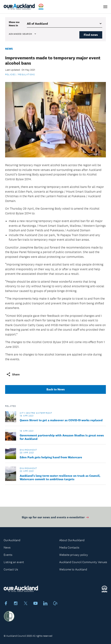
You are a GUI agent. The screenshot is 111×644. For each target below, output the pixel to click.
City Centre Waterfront (36, 413)
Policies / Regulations (20, 74)
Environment (28, 450)
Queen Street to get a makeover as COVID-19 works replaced (61, 420)
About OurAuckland (72, 540)
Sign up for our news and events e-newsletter (55, 518)
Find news (91, 35)
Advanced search (23, 34)
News (9, 49)
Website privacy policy (74, 555)
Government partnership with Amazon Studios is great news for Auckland (62, 437)
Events (8, 555)
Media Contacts (69, 548)
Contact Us (11, 569)
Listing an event (14, 562)
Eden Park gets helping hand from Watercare (51, 457)
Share (13, 374)
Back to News (56, 389)
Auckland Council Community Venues (83, 562)
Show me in (14, 24)
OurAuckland (12, 540)
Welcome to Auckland (73, 569)
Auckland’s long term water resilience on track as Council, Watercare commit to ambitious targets (60, 477)
